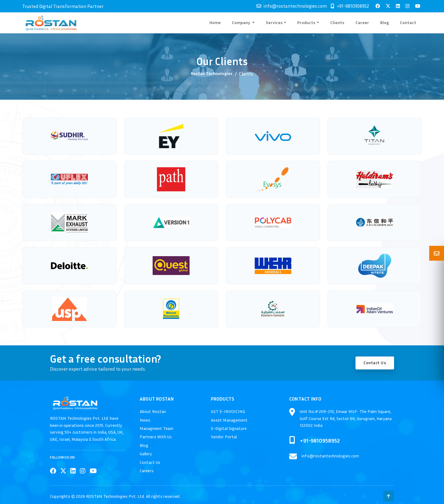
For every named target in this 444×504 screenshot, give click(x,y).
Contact (408, 22)
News (145, 420)
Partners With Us (156, 437)
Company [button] (241, 22)
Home (215, 22)
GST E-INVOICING (228, 411)
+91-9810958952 (353, 6)
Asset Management (229, 420)
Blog (384, 22)
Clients (337, 22)
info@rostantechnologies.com (295, 6)
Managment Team (156, 428)
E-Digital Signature (229, 428)
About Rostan (153, 411)
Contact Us (375, 363)
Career (362, 22)
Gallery (146, 454)
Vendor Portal (224, 437)
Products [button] (306, 22)
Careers (147, 471)
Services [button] (274, 22)
